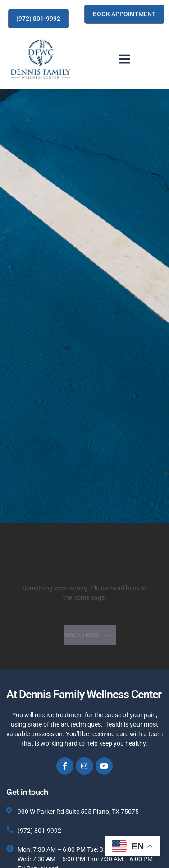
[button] (124, 59)
